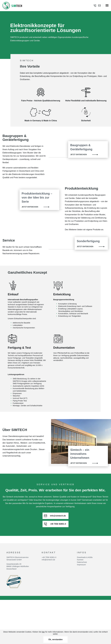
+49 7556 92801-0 (49, 540)
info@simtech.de (48, 542)
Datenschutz (82, 545)
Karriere (80, 542)
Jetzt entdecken (78, 154)
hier (43, 632)
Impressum (81, 547)
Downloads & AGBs (85, 540)
